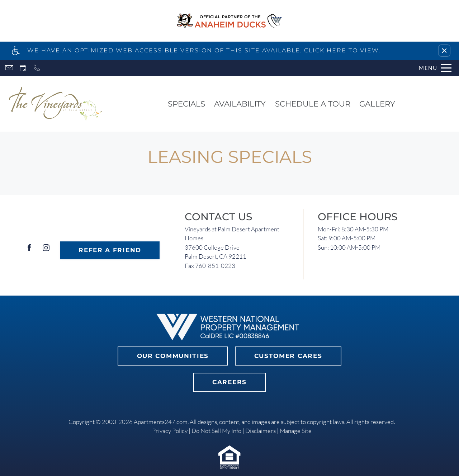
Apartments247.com (161, 422)
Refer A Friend (110, 250)
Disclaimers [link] (261, 431)
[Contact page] (9, 68)
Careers (229, 382)
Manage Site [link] (296, 431)
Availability (240, 104)
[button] (444, 51)
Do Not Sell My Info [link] (216, 431)
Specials (186, 104)
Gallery (377, 104)
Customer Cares (288, 356)
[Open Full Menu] (435, 68)
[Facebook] (29, 251)
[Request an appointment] (23, 68)
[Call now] (37, 68)
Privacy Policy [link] (170, 431)
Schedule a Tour (313, 104)
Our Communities (173, 356)
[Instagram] (46, 251)
